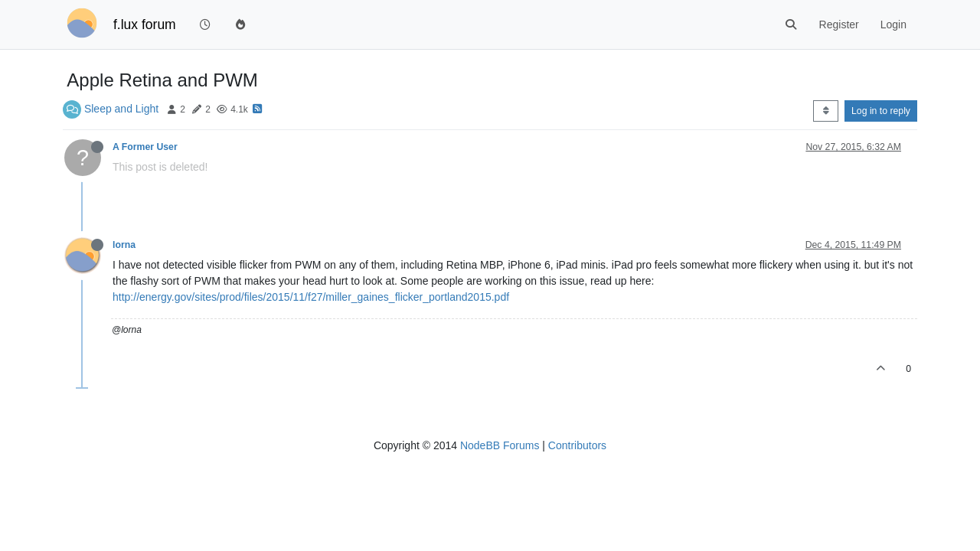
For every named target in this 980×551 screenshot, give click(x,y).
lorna (124, 245)
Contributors (577, 445)
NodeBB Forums (500, 445)
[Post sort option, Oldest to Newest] (826, 111)
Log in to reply (881, 111)
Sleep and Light (121, 109)
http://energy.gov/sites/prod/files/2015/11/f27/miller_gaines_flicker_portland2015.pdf (311, 297)
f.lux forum (145, 24)
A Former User (145, 147)
